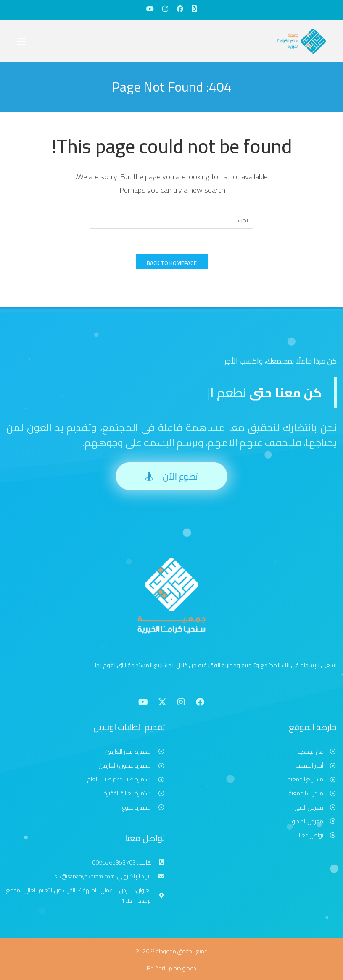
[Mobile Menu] (21, 41)
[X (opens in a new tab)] (194, 9)
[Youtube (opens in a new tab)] (150, 9)
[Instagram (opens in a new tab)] (165, 9)
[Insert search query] (171, 220)
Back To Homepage (172, 263)
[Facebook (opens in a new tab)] (180, 9)
